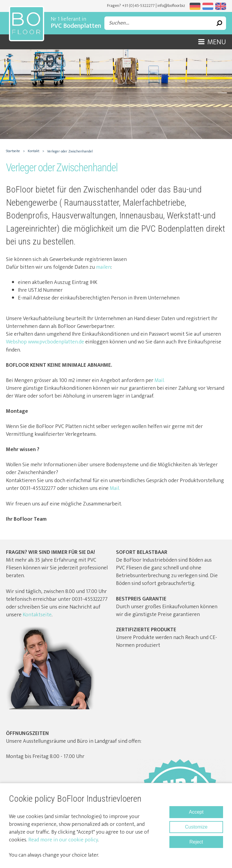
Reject (196, 842)
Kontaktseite (37, 615)
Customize (196, 827)
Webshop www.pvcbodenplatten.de (45, 342)
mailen (103, 267)
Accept (196, 812)
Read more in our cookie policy (63, 840)
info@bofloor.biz (171, 6)
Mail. (159, 380)
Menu (212, 42)
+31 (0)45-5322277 (138, 6)
